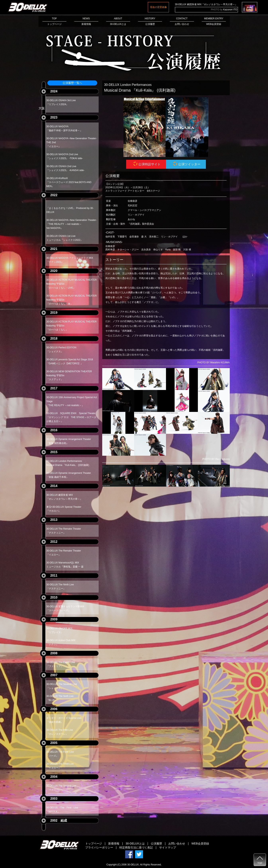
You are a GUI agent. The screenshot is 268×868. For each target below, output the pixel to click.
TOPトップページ (54, 21)
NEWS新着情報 (86, 21)
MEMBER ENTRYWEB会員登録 (214, 21)
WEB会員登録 (200, 844)
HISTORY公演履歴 (150, 21)
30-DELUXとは (135, 844)
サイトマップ (168, 847)
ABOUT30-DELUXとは (118, 21)
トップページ (94, 844)
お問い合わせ (177, 844)
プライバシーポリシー (99, 847)
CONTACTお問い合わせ (182, 21)
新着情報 (114, 844)
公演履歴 (156, 844)
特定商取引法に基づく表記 (136, 847)
